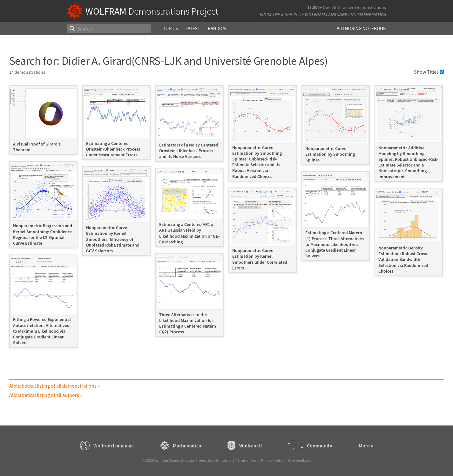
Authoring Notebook (361, 28)
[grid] (227, 220)
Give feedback (299, 460)
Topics (170, 28)
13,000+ (314, 7)
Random (217, 28)
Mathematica (372, 14)
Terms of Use (246, 460)
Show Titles (429, 72)
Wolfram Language (326, 14)
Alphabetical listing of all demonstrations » (54, 386)
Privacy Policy (272, 460)
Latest (193, 28)
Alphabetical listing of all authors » (46, 395)
